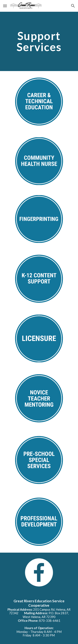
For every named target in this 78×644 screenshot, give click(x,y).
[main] (39, 41)
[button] (5, 6)
